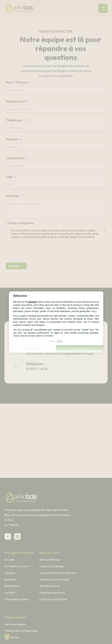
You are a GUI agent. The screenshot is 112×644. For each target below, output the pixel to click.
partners (33, 302)
